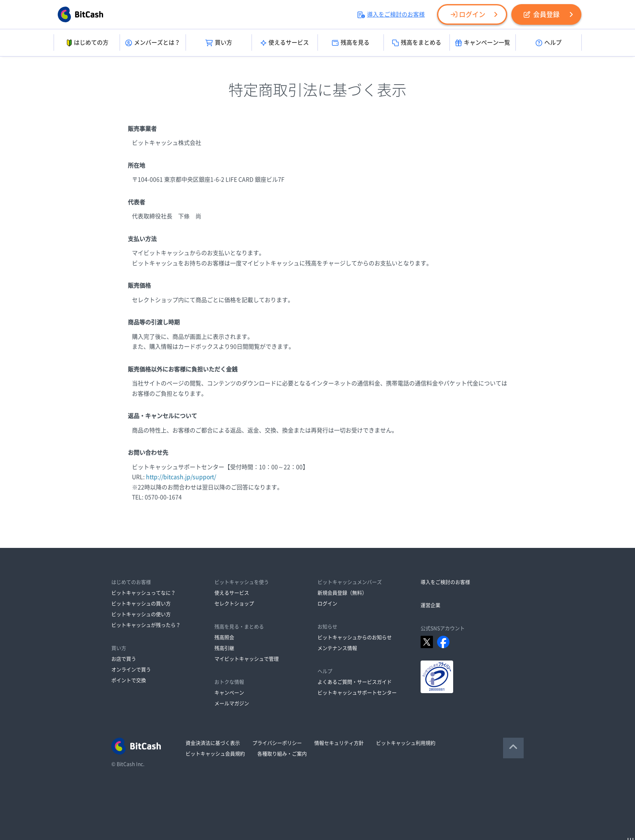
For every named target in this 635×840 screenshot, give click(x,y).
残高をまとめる (417, 43)
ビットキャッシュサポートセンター (357, 693)
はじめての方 (87, 43)
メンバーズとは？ (153, 43)
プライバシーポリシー (277, 743)
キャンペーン (229, 693)
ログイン (468, 14)
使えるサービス (285, 43)
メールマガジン (232, 703)
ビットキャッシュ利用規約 (406, 743)
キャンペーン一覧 (483, 43)
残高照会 (224, 637)
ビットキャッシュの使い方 (141, 614)
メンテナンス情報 (337, 648)
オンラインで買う (131, 670)
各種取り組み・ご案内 (282, 754)
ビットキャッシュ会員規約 (215, 754)
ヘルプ (549, 43)
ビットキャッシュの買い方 (141, 604)
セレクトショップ (234, 604)
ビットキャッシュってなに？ (143, 593)
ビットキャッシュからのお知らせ (355, 637)
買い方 (219, 43)
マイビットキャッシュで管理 (247, 659)
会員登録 (542, 14)
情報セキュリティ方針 (339, 743)
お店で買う (124, 659)
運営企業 (430, 605)
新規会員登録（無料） (342, 593)
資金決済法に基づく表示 (213, 743)
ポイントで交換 (129, 680)
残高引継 (224, 648)
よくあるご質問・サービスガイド (355, 682)
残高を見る (351, 43)
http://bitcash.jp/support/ (181, 477)
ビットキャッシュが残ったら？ (146, 625)
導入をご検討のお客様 (391, 14)
